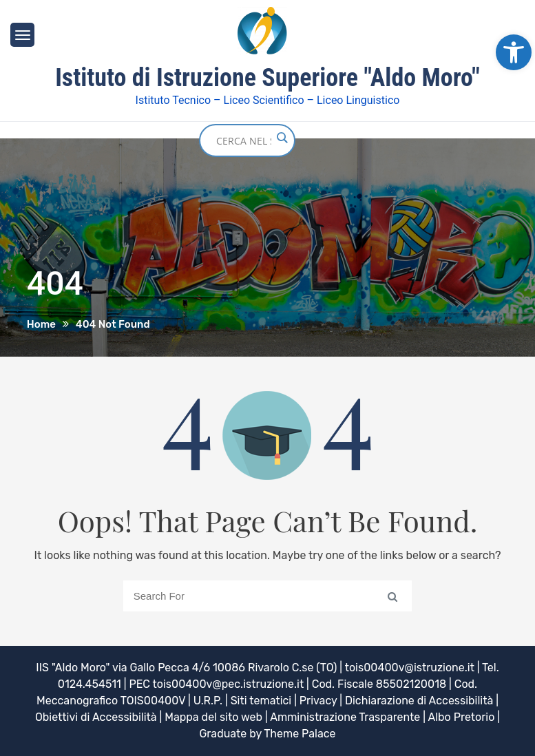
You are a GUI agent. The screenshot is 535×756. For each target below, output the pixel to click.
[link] (514, 52)
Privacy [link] (318, 701)
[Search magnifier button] (282, 138)
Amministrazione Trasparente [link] (345, 717)
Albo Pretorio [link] (461, 717)
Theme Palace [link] (300, 734)
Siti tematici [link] (261, 701)
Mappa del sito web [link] (213, 717)
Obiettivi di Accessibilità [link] (96, 717)
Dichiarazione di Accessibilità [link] (419, 701)
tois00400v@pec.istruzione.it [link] (229, 684)
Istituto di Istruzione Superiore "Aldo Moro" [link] (267, 78)
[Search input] (244, 140)
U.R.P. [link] (208, 701)
